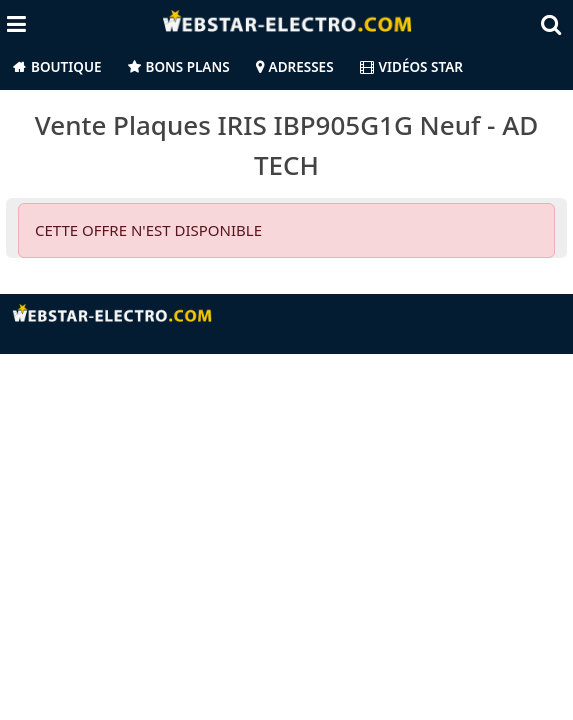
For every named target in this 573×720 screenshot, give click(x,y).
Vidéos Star (411, 67)
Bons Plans (188, 67)
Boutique (66, 67)
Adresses (301, 67)
